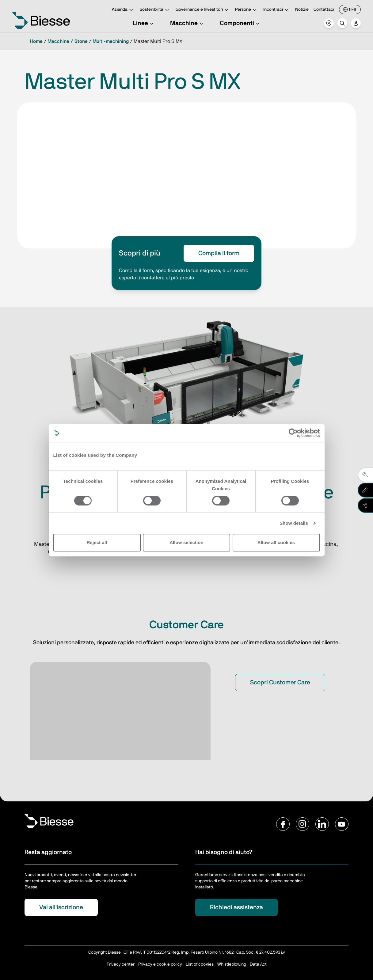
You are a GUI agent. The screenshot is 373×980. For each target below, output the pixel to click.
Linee (144, 23)
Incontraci (277, 10)
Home (36, 41)
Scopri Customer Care (280, 683)
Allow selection (186, 542)
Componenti (241, 23)
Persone (247, 10)
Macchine (188, 23)
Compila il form (219, 253)
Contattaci (324, 9)
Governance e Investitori (203, 10)
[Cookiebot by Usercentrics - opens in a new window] (293, 433)
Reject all (97, 542)
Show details (294, 523)
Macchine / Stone (68, 41)
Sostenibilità (155, 10)
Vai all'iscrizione (61, 907)
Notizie (302, 9)
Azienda (123, 10)
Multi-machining (111, 41)
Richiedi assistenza (236, 907)
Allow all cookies (276, 542)
